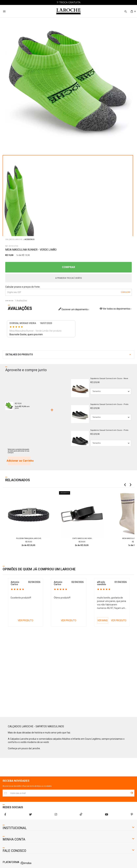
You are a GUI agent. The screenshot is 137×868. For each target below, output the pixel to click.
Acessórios (29, 239)
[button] (125, 13)
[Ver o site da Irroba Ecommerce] (26, 864)
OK (126, 292)
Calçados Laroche (14, 239)
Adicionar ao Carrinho (19, 461)
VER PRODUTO (25, 620)
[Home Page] (68, 12)
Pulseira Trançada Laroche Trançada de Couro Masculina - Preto (29, 539)
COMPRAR (68, 267)
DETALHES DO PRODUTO (19, 355)
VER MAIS (103, 620)
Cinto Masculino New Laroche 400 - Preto (82, 539)
